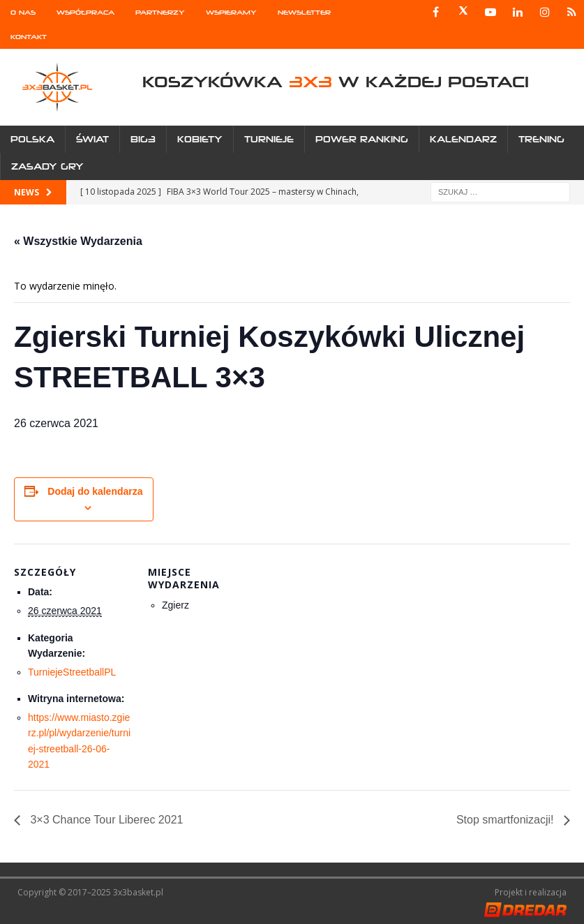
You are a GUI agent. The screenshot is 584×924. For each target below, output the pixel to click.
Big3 (143, 139)
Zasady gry (47, 166)
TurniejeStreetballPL (72, 672)
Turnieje (269, 139)
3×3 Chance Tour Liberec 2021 (105, 820)
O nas (23, 12)
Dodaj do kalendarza (95, 491)
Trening (541, 139)
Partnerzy (160, 12)
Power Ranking (362, 139)
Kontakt (29, 37)
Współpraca (85, 12)
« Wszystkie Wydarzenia (78, 241)
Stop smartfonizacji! (507, 820)
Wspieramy (231, 12)
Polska (32, 139)
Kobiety (200, 139)
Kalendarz (463, 139)
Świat (92, 139)
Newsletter (304, 12)
